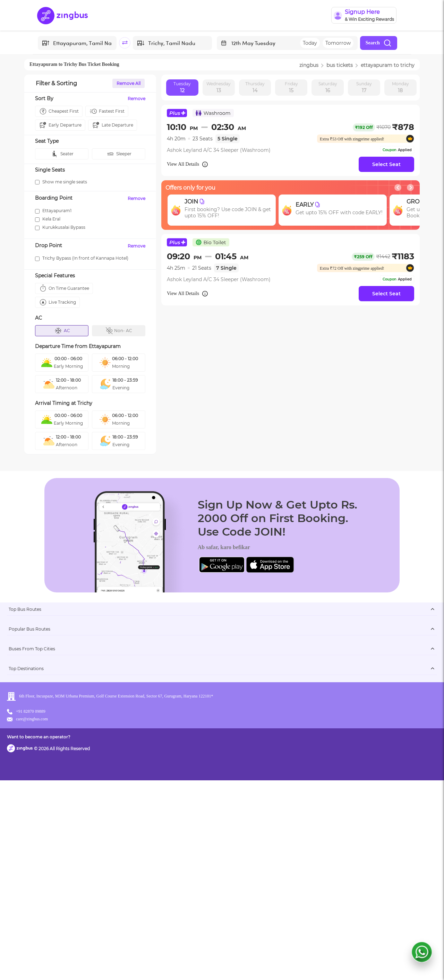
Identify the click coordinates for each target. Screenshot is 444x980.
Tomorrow (338, 43)
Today (310, 43)
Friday (291, 88)
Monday (400, 88)
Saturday (328, 88)
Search (379, 43)
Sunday (364, 88)
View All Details (188, 164)
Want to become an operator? (272, 965)
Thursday (255, 88)
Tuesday (182, 88)
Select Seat (386, 164)
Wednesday (219, 88)
